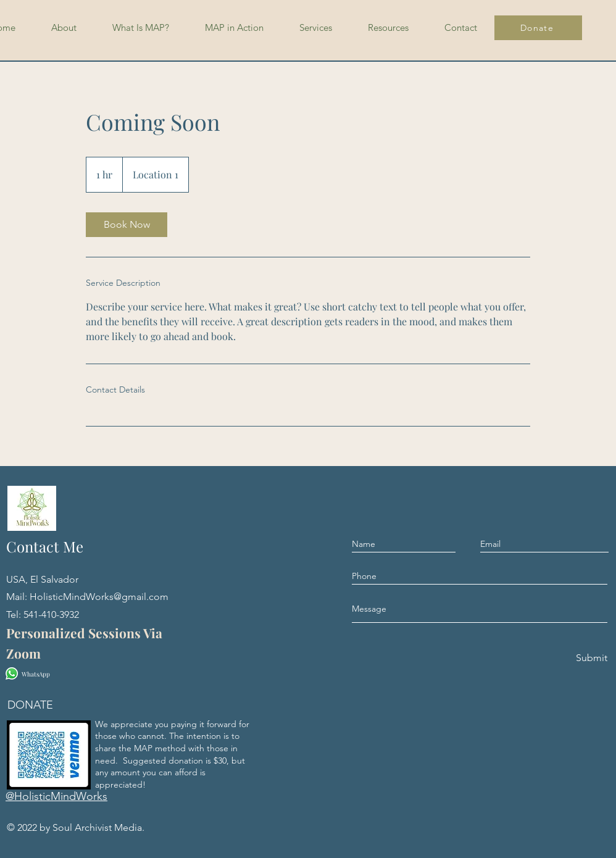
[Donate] (538, 28)
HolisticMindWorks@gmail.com (99, 597)
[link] (127, 225)
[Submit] (591, 658)
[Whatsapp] (12, 673)
